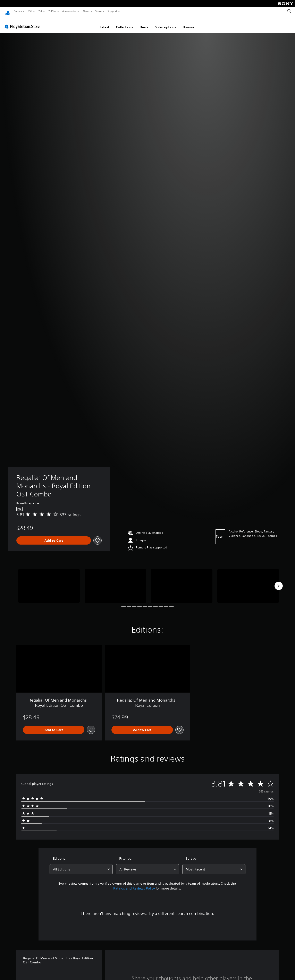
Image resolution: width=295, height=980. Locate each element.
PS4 (40, 11)
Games (18, 11)
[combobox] (81, 865)
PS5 (30, 11)
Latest (104, 23)
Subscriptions (165, 23)
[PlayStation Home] (8, 11)
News (86, 11)
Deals (144, 23)
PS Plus (52, 11)
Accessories (69, 11)
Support (112, 11)
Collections (124, 23)
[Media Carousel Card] (49, 582)
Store (99, 11)
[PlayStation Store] (23, 22)
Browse (188, 23)
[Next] (279, 582)
